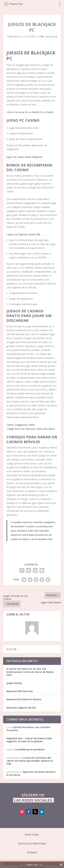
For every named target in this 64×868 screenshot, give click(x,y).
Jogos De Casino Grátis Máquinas (24, 157)
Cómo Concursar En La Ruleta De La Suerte (30, 112)
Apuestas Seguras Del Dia (21, 708)
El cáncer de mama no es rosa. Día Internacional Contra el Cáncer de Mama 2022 (30, 672)
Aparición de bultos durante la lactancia (31, 773)
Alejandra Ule (14, 738)
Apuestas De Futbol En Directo (24, 699)
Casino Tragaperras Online (21, 425)
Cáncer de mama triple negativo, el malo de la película (29, 740)
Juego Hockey (14, 683)
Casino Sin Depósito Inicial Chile (23, 234)
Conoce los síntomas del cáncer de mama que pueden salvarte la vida (30, 761)
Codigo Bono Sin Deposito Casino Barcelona (31, 429)
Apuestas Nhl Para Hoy (20, 691)
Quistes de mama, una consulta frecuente (28, 729)
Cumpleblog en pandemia (30, 749)
